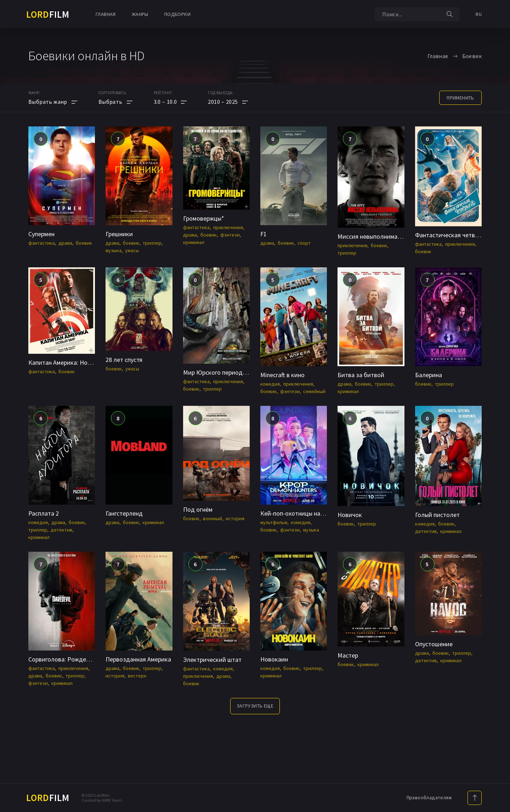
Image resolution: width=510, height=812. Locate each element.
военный (212, 518)
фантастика (42, 243)
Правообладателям (429, 797)
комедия (270, 384)
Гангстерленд (124, 513)
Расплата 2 (44, 513)
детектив (61, 530)
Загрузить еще (255, 706)
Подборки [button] (177, 14)
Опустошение (434, 644)
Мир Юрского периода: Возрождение (235, 372)
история (235, 518)
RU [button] (479, 14)
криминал (194, 242)
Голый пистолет (437, 515)
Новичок (350, 515)
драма (65, 243)
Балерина (429, 375)
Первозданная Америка (138, 659)
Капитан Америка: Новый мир (69, 362)
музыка (114, 250)
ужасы (132, 250)
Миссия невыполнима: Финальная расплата (398, 236)
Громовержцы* (204, 218)
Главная (106, 14)
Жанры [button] (140, 14)
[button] (170, 102)
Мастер (348, 655)
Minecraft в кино (282, 375)
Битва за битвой (361, 375)
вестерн (137, 676)
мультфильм (274, 522)
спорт (304, 243)
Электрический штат (212, 660)
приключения (228, 227)
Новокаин (274, 659)
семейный (314, 391)
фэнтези (230, 235)
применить (460, 98)
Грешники (119, 234)
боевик (84, 243)
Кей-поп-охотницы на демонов (303, 513)
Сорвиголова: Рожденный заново (75, 659)
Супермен (41, 234)
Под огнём (198, 509)
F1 (263, 234)
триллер (152, 243)
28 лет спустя (124, 360)
